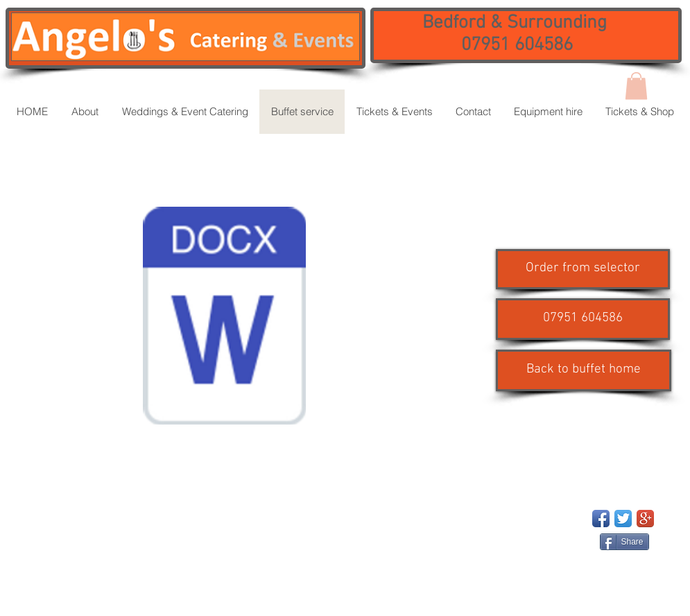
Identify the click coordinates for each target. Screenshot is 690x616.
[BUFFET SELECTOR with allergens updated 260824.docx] (225, 317)
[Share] (624, 542)
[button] (583, 319)
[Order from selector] (583, 269)
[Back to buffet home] (584, 370)
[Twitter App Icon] (623, 519)
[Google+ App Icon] (645, 519)
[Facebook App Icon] (601, 519)
